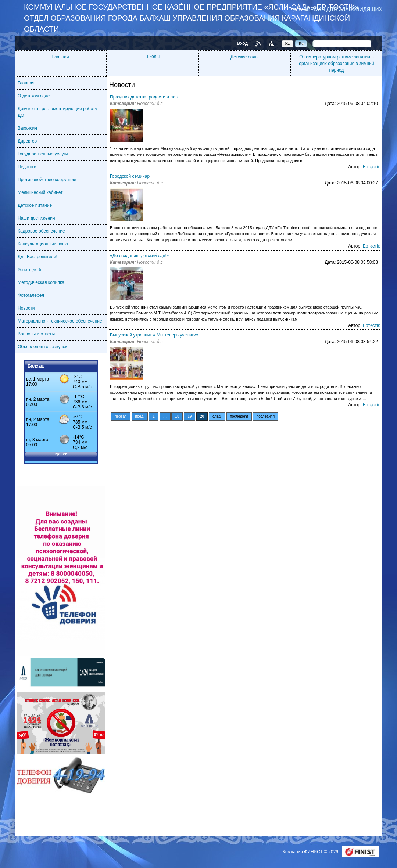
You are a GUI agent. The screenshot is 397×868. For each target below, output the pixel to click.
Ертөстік (371, 167)
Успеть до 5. (30, 270)
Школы (153, 57)
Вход (242, 43)
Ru (301, 43)
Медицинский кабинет (40, 192)
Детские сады (244, 57)
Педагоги (27, 167)
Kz (288, 43)
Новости (26, 308)
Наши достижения (36, 218)
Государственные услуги (43, 154)
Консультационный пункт (43, 244)
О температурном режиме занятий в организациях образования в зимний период (336, 64)
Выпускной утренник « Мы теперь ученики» (154, 335)
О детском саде (34, 96)
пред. (140, 416)
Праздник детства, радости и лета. (145, 97)
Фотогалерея (31, 295)
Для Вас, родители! (37, 257)
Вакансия (27, 128)
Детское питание (35, 205)
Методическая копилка (41, 282)
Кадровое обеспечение (41, 231)
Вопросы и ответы (36, 334)
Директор (27, 141)
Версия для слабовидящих (343, 9)
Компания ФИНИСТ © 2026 (311, 852)
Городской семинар (130, 176)
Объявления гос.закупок (42, 347)
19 (189, 416)
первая (121, 416)
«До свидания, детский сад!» (140, 256)
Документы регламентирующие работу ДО (57, 112)
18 (177, 416)
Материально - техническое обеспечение (60, 321)
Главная (61, 57)
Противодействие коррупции (47, 180)
